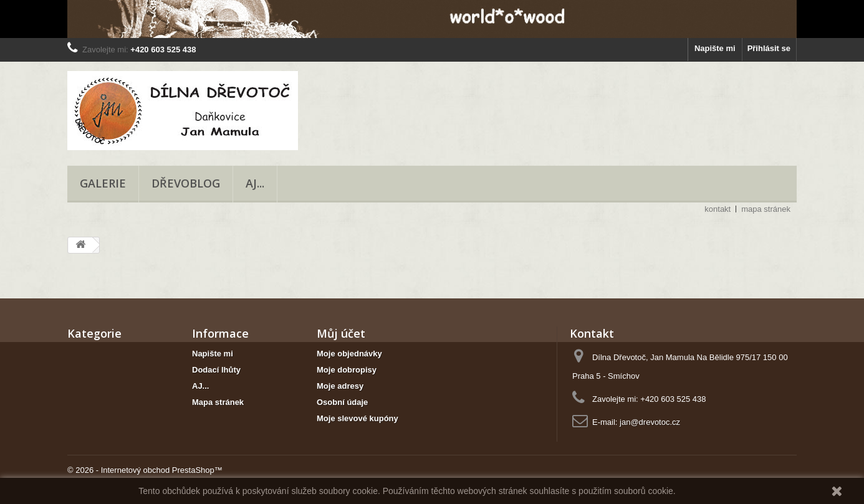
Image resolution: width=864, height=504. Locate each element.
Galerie (103, 183)
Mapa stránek (218, 402)
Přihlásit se (769, 48)
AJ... (255, 183)
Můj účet (341, 333)
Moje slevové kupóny (358, 418)
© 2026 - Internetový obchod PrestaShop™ (145, 470)
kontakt (718, 209)
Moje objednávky (349, 354)
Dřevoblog (186, 183)
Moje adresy (340, 386)
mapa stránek (766, 209)
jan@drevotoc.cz (650, 422)
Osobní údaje (342, 402)
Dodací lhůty (216, 370)
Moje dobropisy (347, 370)
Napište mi (715, 48)
